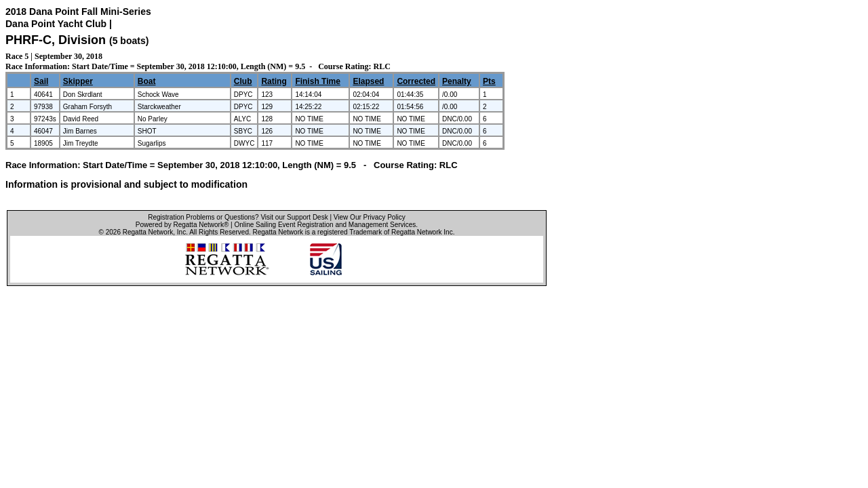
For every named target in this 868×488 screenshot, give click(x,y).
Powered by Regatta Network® (182, 225)
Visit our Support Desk (294, 217)
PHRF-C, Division (57, 40)
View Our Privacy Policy (370, 217)
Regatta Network (148, 232)
